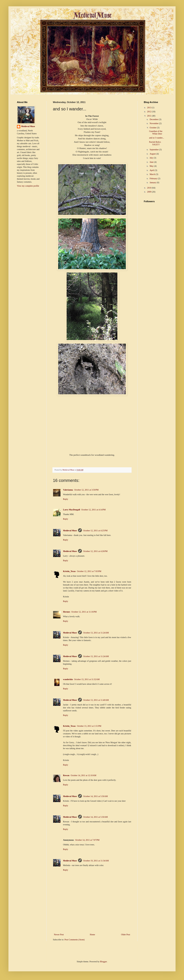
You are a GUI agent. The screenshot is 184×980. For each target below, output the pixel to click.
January (153, 182)
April (152, 170)
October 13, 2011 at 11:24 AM (96, 633)
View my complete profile (28, 186)
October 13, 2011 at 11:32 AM (87, 679)
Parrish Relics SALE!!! (155, 143)
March (153, 174)
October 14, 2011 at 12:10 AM (83, 775)
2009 (149, 192)
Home (92, 935)
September (154, 150)
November (154, 123)
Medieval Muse (70, 531)
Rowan (66, 775)
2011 (149, 116)
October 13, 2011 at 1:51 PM (89, 726)
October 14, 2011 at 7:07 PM (87, 840)
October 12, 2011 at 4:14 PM (93, 510)
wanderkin (68, 679)
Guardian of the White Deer (156, 132)
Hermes (67, 612)
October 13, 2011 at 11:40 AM (96, 700)
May (152, 166)
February (154, 178)
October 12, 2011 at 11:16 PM (84, 612)
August (153, 154)
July (152, 158)
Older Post (126, 935)
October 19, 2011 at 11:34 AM (96, 861)
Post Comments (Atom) (75, 940)
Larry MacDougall (71, 510)
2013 (149, 108)
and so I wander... (157, 138)
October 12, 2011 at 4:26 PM (95, 551)
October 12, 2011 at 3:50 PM (86, 490)
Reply (66, 499)
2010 (149, 188)
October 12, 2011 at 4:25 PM (95, 531)
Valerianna (68, 490)
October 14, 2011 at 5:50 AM (95, 796)
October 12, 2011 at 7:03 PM (89, 571)
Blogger (103, 962)
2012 (149, 112)
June (152, 162)
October (153, 128)
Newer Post (59, 935)
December (154, 119)
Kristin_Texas (69, 571)
